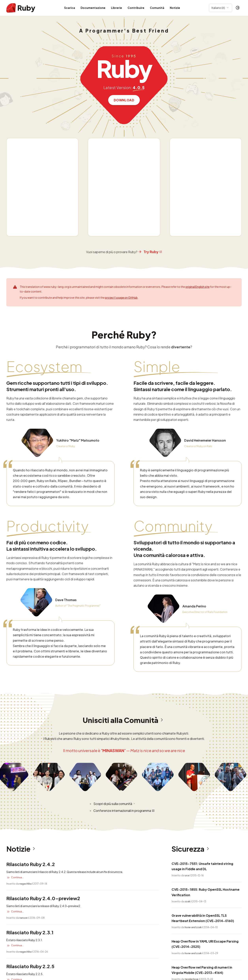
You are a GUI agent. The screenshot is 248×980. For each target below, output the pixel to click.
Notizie (175, 8)
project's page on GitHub (121, 165)
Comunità (157, 8)
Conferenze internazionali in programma (124, 678)
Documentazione (93, 8)
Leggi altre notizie (19, 866)
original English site (197, 154)
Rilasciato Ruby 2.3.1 (30, 800)
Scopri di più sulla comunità (115, 671)
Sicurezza (192, 717)
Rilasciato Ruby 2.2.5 (30, 834)
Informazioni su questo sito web (48, 957)
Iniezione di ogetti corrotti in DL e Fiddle (203, 861)
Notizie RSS (119, 957)
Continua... (15, 745)
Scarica (70, 8)
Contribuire (136, 8)
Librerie (116, 8)
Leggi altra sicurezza (186, 879)
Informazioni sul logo (91, 957)
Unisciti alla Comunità (124, 588)
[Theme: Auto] (238, 8)
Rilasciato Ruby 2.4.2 (31, 732)
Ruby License (142, 957)
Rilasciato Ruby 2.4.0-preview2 (43, 766)
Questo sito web (17, 968)
